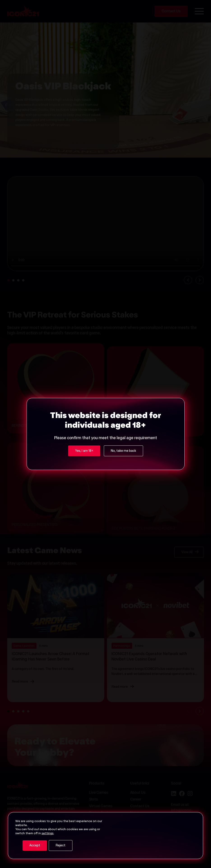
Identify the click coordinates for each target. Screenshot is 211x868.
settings (48, 834)
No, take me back (123, 451)
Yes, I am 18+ (84, 451)
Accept (35, 846)
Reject (61, 846)
